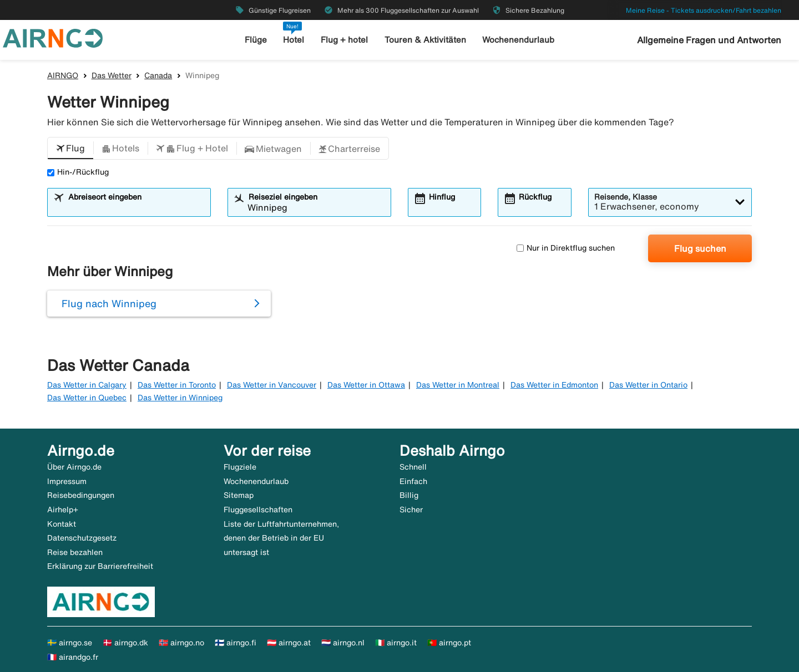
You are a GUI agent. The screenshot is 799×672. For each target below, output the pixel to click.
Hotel (294, 40)
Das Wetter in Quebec (87, 398)
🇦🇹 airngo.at (289, 643)
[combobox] (136, 207)
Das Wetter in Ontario (648, 385)
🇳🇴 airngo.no (181, 643)
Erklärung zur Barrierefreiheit (100, 566)
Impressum (67, 481)
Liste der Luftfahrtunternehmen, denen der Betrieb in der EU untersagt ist (281, 538)
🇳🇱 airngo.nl (343, 643)
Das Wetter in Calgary (87, 385)
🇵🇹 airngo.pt (449, 643)
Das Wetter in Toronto (177, 385)
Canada (158, 75)
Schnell (413, 467)
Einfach (413, 481)
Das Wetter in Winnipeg (180, 398)
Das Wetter (112, 75)
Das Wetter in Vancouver (272, 385)
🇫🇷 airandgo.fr (73, 657)
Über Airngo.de (74, 467)
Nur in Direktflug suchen (566, 248)
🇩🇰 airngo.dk (125, 643)
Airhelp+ (63, 510)
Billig (409, 495)
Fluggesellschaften (258, 510)
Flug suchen (700, 248)
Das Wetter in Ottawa (366, 385)
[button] (70, 149)
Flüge (256, 40)
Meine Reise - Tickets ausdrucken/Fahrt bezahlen (704, 10)
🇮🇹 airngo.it (396, 643)
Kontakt (62, 524)
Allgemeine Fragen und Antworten (709, 40)
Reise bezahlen (75, 552)
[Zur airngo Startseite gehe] (53, 37)
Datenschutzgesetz (82, 538)
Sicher (411, 510)
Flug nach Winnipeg (109, 303)
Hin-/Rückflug (78, 172)
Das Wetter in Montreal (458, 385)
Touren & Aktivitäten (425, 40)
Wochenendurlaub (518, 40)
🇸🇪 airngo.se (70, 643)
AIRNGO (63, 75)
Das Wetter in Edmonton (554, 385)
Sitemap (239, 495)
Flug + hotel (344, 40)
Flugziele (240, 467)
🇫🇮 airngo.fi (236, 643)
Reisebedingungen (81, 495)
